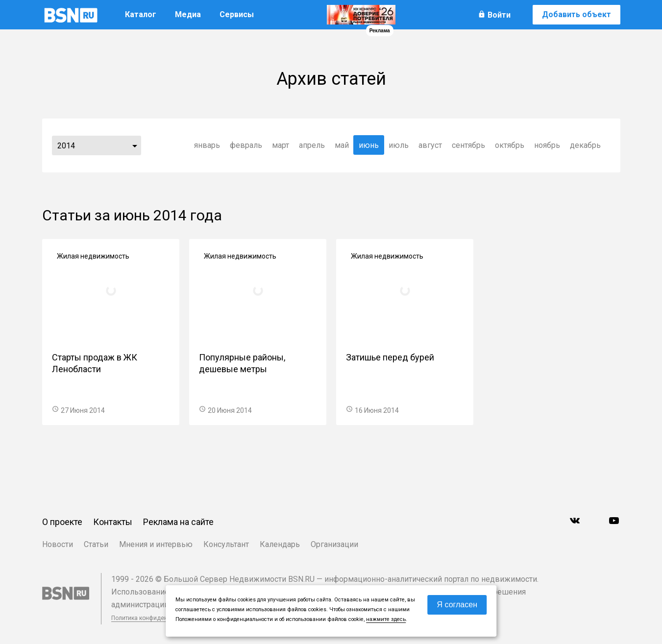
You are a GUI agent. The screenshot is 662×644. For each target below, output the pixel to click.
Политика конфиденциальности (156, 618)
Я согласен (457, 605)
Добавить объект (576, 14)
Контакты (113, 522)
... (135, 145)
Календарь (280, 544)
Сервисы (237, 14)
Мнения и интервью (156, 544)
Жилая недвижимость (93, 256)
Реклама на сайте (178, 522)
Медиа (188, 14)
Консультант (226, 544)
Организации (334, 544)
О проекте (62, 522)
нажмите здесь (386, 619)
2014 (66, 146)
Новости (58, 544)
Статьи (96, 544)
